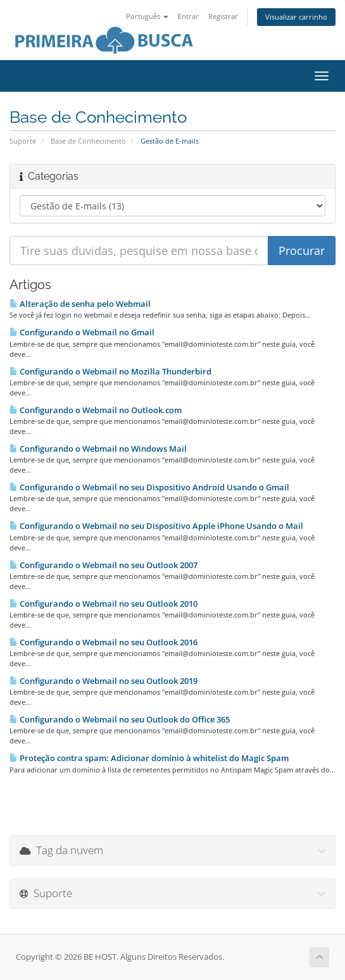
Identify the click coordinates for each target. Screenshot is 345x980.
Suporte (23, 141)
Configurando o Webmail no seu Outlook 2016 (103, 642)
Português (147, 16)
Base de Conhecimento (88, 141)
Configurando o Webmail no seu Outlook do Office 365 (120, 719)
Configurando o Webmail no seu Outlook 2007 (103, 565)
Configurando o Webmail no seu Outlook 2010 (103, 604)
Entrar (188, 16)
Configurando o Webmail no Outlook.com (96, 410)
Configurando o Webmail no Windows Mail (98, 449)
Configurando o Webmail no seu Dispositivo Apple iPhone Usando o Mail (156, 526)
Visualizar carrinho (296, 17)
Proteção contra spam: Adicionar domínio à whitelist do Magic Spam (149, 758)
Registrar (223, 16)
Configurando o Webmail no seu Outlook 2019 (103, 681)
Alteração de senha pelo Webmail (80, 304)
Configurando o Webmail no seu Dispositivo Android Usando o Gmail (149, 487)
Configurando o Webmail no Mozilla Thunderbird (110, 371)
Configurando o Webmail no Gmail (82, 332)
